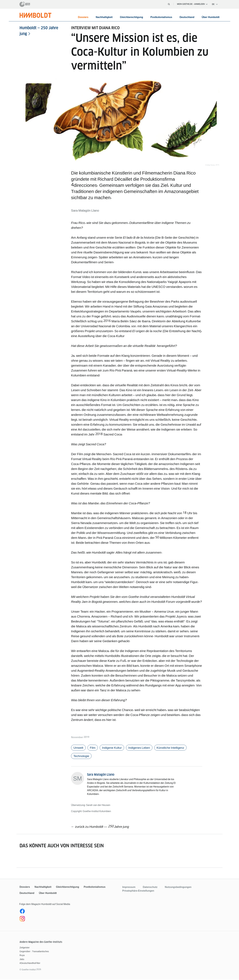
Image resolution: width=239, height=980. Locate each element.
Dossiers (83, 17)
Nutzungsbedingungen (178, 887)
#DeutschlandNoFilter (30, 964)
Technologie (82, 756)
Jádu (22, 960)
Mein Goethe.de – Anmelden (192, 4)
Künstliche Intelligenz (174, 748)
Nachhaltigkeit (104, 17)
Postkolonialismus (161, 17)
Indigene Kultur (113, 748)
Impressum (129, 887)
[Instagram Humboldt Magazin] (69, 920)
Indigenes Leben (142, 748)
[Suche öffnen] (169, 4)
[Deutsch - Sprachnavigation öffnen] (215, 4)
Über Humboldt (211, 17)
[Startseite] (25, 4)
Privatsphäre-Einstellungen (138, 891)
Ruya (22, 956)
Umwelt (79, 748)
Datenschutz (150, 887)
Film (94, 748)
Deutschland (187, 17)
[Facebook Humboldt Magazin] (69, 912)
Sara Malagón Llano (101, 775)
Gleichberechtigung (131, 17)
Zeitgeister (25, 948)
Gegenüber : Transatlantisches (34, 952)
